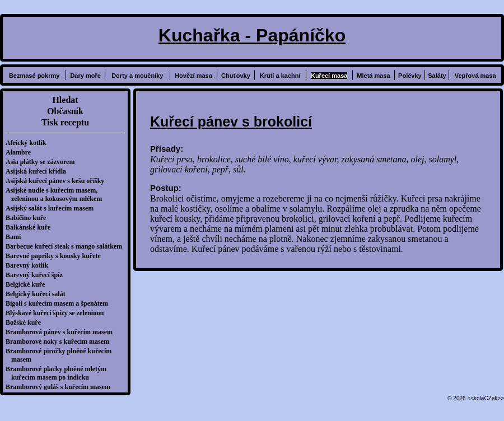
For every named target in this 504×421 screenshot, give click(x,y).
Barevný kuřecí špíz (37, 275)
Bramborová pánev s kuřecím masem (62, 332)
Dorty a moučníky (137, 76)
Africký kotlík (29, 143)
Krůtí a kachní (280, 76)
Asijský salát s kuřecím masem (52, 208)
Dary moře (85, 76)
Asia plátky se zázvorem (43, 162)
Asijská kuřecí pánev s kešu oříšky (58, 181)
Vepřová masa (475, 76)
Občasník (65, 111)
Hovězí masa (193, 76)
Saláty (437, 76)
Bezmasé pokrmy (34, 76)
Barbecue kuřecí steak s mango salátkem (67, 246)
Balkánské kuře (31, 227)
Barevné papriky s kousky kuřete (56, 256)
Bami (16, 237)
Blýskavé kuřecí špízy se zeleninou (57, 313)
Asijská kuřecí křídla (39, 171)
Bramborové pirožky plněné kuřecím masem (61, 355)
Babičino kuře (29, 218)
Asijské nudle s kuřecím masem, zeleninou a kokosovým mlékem (57, 195)
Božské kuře (26, 322)
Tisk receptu (65, 122)
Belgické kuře (28, 284)
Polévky (410, 76)
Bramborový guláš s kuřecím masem (61, 387)
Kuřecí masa (329, 76)
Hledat (65, 100)
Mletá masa (373, 76)
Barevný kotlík (30, 265)
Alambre (21, 152)
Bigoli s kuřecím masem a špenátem (60, 303)
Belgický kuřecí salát (38, 294)
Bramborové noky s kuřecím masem (60, 342)
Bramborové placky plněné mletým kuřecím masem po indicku (59, 373)
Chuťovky (236, 76)
